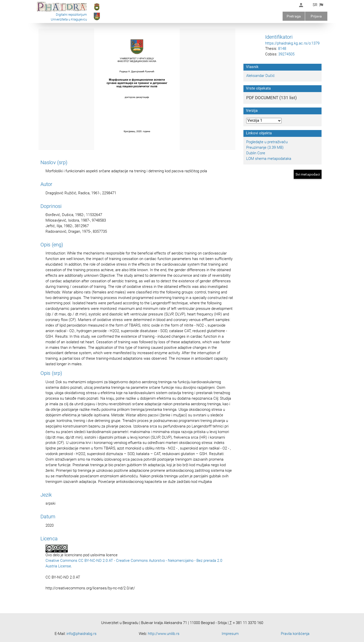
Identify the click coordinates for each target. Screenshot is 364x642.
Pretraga (294, 16)
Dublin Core (256, 153)
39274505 (286, 54)
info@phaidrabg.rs (82, 634)
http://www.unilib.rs (164, 634)
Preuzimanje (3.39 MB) (265, 147)
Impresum (230, 634)
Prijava (316, 16)
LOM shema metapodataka (269, 159)
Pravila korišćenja (295, 634)
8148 (282, 49)
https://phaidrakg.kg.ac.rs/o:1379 (292, 43)
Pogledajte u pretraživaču (267, 142)
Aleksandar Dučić (260, 76)
